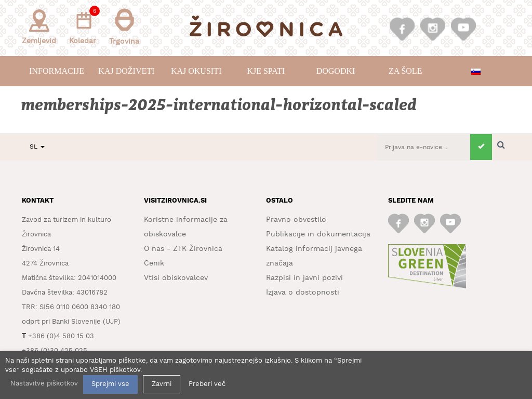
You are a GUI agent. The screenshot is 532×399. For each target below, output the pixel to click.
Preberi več (207, 384)
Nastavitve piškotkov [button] (44, 384)
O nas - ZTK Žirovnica (183, 249)
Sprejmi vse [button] (110, 384)
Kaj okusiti (196, 71)
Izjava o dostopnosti (303, 292)
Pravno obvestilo (296, 220)
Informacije (57, 71)
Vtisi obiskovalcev (176, 278)
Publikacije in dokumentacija (318, 234)
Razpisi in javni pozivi (304, 278)
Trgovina (124, 27)
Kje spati (266, 71)
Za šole (405, 71)
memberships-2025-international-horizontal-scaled (220, 105)
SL (37, 147)
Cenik (154, 263)
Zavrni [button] (162, 384)
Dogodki (336, 71)
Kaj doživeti (126, 71)
